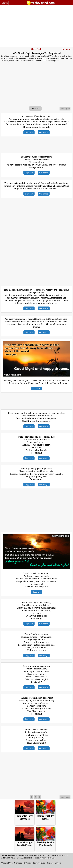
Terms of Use (7, 863)
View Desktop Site (47, 858)
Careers (58, 863)
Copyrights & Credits (23, 863)
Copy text (29, 132)
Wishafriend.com (9, 855)
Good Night (37, 49)
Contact (50, 863)
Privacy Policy (39, 863)
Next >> (35, 108)
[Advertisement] (36, 26)
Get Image (44, 132)
